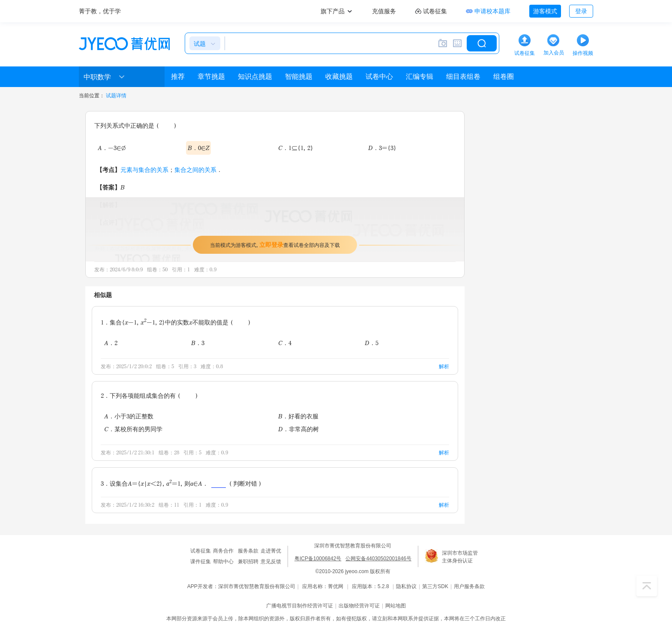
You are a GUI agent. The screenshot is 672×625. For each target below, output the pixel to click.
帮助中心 (223, 562)
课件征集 (201, 562)
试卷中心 (379, 77)
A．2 (111, 343)
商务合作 (223, 551)
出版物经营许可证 (359, 606)
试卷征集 (201, 551)
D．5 (372, 343)
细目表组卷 (463, 77)
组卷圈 (504, 77)
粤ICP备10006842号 (318, 559)
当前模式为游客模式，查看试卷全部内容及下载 (275, 245)
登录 (581, 11)
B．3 (198, 343)
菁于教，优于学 (100, 11)
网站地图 (396, 606)
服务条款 (248, 551)
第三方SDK (435, 586)
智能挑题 (299, 77)
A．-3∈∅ (112, 148)
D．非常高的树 (298, 429)
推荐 (178, 77)
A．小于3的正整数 (129, 416)
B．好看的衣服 (298, 416)
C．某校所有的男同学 (133, 429)
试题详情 (116, 96)
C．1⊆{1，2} (296, 148)
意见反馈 (271, 562)
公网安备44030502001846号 (378, 559)
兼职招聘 (248, 562)
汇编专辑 (420, 77)
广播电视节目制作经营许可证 (300, 606)
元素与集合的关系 (144, 170)
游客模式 (545, 11)
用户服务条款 (469, 586)
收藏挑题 (339, 77)
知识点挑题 (255, 77)
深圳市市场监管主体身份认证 (460, 557)
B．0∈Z (198, 148)
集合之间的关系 (195, 170)
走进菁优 (271, 551)
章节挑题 (211, 77)
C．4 (285, 343)
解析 (444, 366)
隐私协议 (406, 586)
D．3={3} (382, 148)
